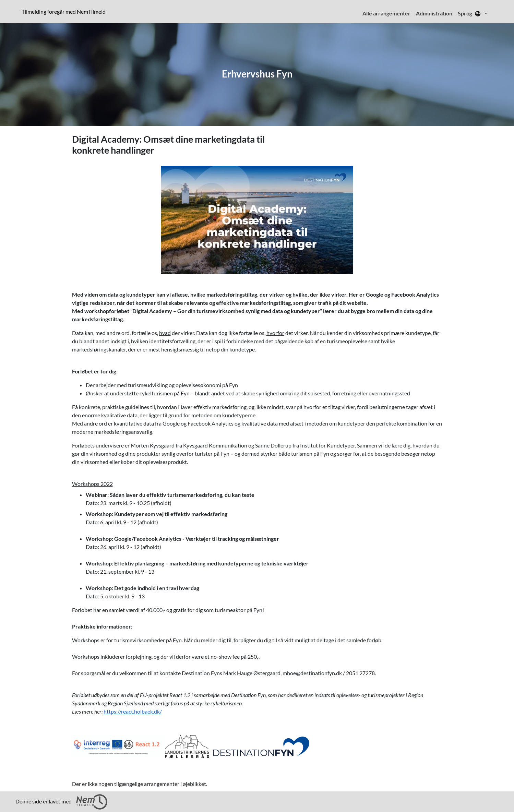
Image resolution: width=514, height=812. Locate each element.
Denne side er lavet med (61, 802)
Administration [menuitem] (434, 13)
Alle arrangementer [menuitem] (386, 13)
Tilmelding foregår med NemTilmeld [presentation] (64, 11)
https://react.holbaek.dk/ (133, 711)
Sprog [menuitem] (470, 13)
